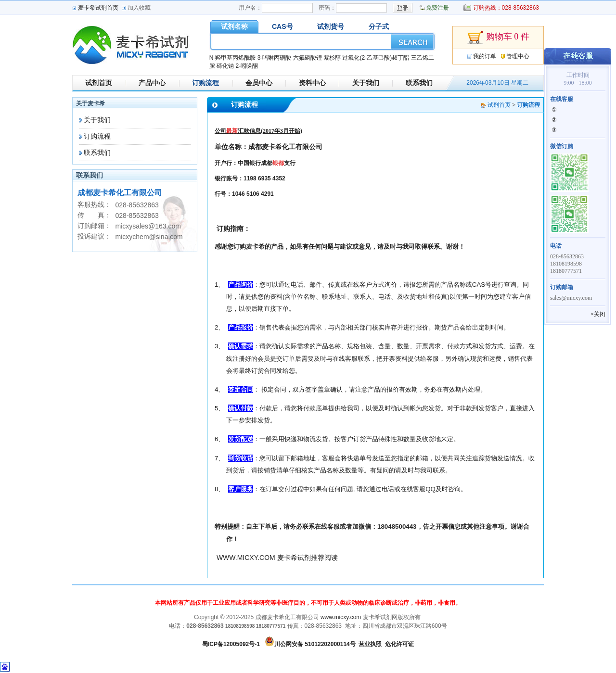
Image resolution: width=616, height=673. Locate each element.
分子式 (379, 26)
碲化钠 (225, 66)
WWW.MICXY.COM (246, 558)
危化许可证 (399, 644)
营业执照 (370, 644)
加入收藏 (139, 8)
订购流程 (205, 83)
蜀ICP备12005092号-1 (231, 644)
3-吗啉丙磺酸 (275, 58)
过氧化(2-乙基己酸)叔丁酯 (376, 58)
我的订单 (485, 56)
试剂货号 (331, 26)
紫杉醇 (332, 58)
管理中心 (518, 56)
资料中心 (312, 83)
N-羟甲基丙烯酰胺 (233, 58)
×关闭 (598, 314)
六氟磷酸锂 (308, 58)
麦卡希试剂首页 (98, 8)
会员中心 (259, 83)
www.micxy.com (341, 617)
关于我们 (366, 83)
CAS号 (282, 26)
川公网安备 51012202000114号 (315, 644)
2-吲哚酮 (247, 66)
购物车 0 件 (498, 38)
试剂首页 (99, 83)
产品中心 (152, 83)
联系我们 (419, 83)
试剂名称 (234, 26)
